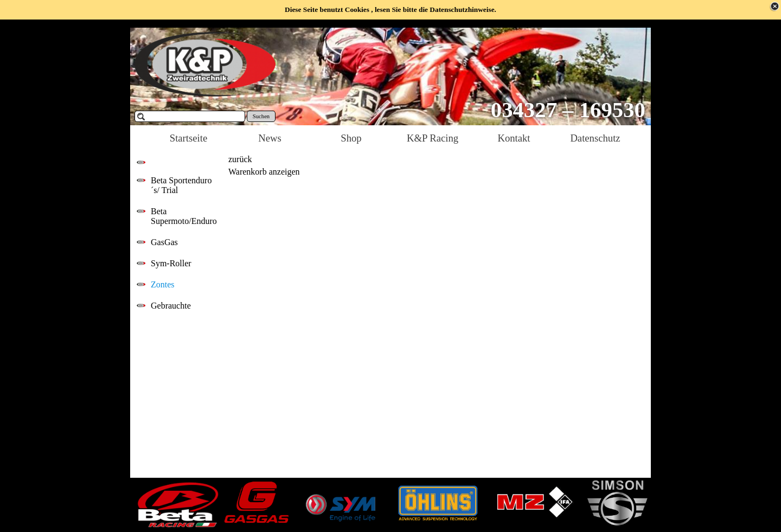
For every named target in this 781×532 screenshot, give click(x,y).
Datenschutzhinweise (462, 9)
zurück (240, 159)
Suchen (261, 116)
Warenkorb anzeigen (264, 172)
